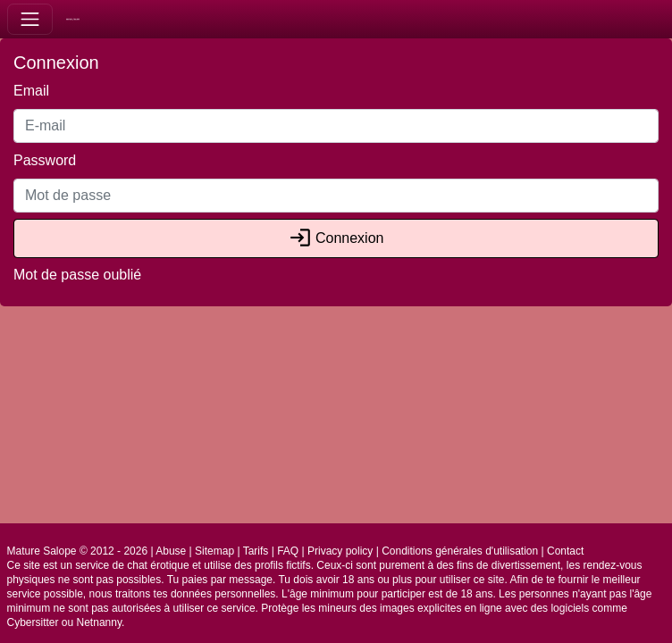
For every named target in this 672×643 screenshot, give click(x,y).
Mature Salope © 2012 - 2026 (78, 551)
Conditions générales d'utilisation (460, 551)
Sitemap (214, 551)
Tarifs (256, 551)
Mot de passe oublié (77, 275)
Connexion (336, 238)
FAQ (288, 551)
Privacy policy (340, 551)
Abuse (171, 551)
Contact (565, 551)
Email (31, 91)
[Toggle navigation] (30, 19)
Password (45, 160)
